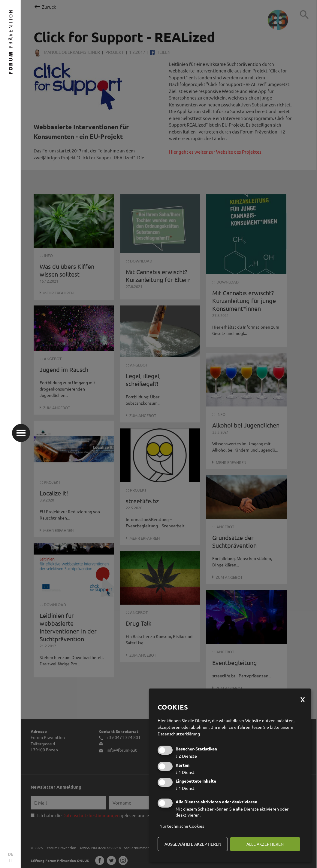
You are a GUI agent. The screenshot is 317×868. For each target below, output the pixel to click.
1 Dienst (185, 772)
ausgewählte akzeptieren (193, 844)
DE (11, 854)
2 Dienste (186, 756)
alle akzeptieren (265, 844)
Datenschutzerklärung (179, 734)
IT (11, 860)
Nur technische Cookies (182, 826)
